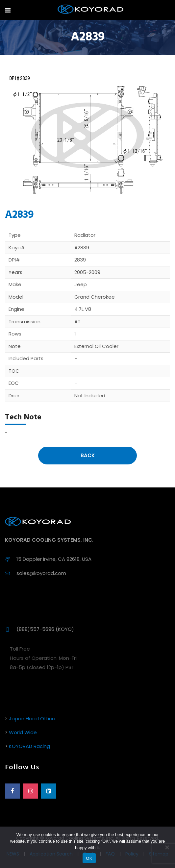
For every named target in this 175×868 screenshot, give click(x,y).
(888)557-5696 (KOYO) (45, 629)
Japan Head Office (32, 719)
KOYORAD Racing (29, 746)
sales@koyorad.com (41, 573)
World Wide (23, 732)
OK (89, 858)
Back (88, 455)
